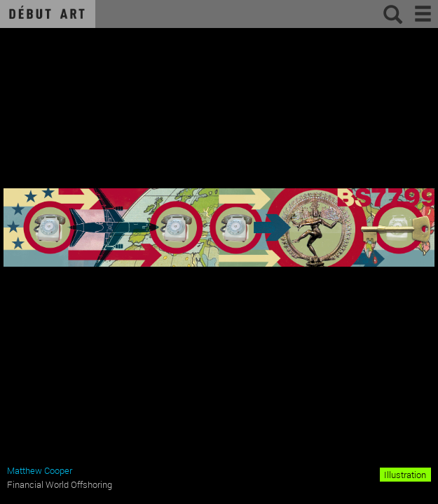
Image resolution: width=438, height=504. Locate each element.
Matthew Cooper (40, 470)
